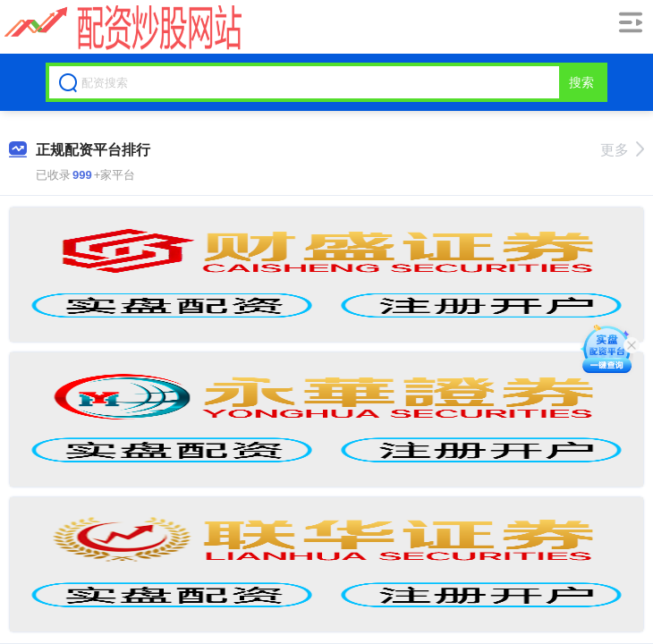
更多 (622, 150)
